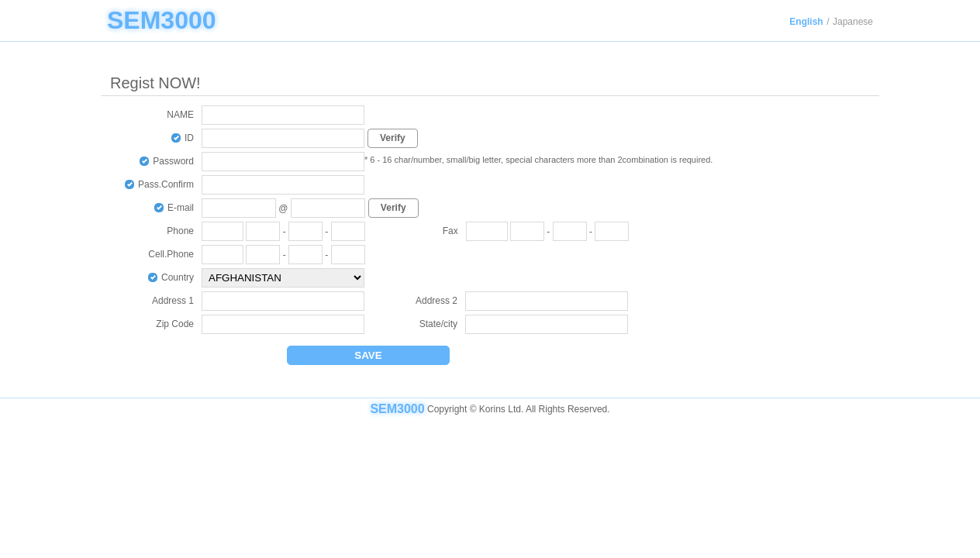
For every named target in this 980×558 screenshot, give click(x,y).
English (806, 22)
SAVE (368, 355)
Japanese (853, 22)
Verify (393, 138)
